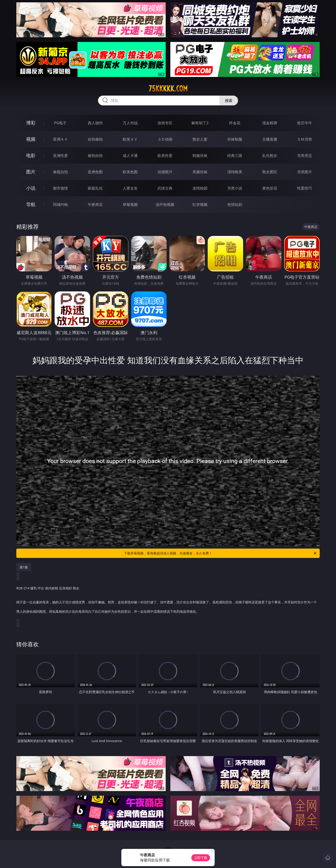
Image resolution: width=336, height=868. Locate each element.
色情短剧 (235, 204)
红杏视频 (200, 204)
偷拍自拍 (95, 156)
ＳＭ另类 (304, 139)
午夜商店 (95, 204)
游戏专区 (165, 123)
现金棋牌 (270, 123)
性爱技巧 (304, 188)
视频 (31, 139)
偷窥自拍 (60, 172)
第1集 (24, 567)
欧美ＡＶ (130, 139)
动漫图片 (165, 172)
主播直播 (270, 139)
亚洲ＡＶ (60, 139)
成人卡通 (130, 156)
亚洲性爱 (60, 156)
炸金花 (235, 123)
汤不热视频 (165, 204)
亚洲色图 (95, 172)
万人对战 (130, 123)
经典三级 (235, 156)
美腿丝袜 (200, 172)
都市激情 (60, 188)
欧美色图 (130, 172)
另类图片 (304, 172)
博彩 (31, 123)
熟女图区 (270, 172)
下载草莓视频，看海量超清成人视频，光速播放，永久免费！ (221, 553)
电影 (31, 155)
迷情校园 (200, 188)
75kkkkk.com (168, 89)
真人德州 (95, 123)
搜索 (229, 100)
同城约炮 (60, 204)
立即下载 (201, 858)
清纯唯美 (235, 172)
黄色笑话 (270, 188)
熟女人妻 (200, 139)
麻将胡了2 (200, 123)
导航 (31, 204)
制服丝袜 (200, 156)
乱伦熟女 (270, 156)
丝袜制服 (235, 139)
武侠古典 (165, 188)
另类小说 (235, 188)
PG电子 (60, 123)
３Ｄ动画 (165, 139)
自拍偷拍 (95, 139)
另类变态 (304, 156)
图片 (31, 172)
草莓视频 (130, 204)
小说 (31, 188)
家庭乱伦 (95, 188)
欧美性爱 (165, 156)
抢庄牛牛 (304, 123)
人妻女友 (130, 188)
